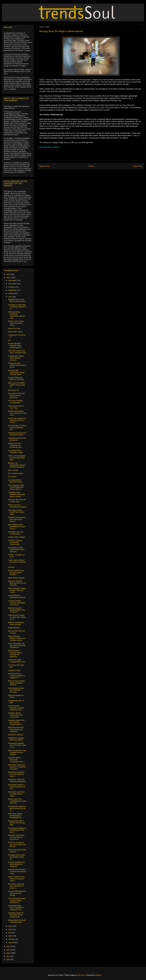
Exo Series (12, 477)
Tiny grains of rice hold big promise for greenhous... (16, 395)
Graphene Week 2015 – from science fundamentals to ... (17, 722)
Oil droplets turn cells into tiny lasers (16, 533)
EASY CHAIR (13, 470)
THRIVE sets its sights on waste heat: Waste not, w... (17, 617)
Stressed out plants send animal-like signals (17, 434)
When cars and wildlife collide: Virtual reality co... (16, 385)
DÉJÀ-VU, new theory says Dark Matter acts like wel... (17, 845)
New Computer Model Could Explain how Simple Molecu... (16, 487)
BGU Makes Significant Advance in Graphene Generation (17, 767)
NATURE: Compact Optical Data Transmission (15, 542)
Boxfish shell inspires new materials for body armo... (17, 413)
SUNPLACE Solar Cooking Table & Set (16, 661)
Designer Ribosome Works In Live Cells (16, 379)
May (10, 929)
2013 (8, 950)
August (11, 293)
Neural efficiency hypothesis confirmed (17, 597)
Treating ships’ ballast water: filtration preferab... (16, 358)
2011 (8, 956)
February (12, 939)
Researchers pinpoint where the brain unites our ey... (17, 745)
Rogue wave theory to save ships (16, 407)
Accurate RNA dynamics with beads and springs (17, 893)
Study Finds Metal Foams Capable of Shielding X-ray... (16, 908)
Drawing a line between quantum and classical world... (17, 871)
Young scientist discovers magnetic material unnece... (16, 708)
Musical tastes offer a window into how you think (16, 823)
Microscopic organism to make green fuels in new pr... (17, 420)
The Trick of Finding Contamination (15, 402)
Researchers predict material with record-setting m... (16, 550)
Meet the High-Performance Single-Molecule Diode (16, 372)
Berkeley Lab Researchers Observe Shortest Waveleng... (17, 465)
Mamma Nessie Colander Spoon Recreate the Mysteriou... (15, 654)
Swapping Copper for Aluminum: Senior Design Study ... (16, 915)
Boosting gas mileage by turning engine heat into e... (17, 830)
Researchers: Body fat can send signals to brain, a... (16, 774)
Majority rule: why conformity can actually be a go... (15, 445)
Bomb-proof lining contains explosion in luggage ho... (17, 676)
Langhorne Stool (14, 670)
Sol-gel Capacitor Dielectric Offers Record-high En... (15, 345)
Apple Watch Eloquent (16, 578)
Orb (9, 340)
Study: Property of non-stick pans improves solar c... (16, 879)
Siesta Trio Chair (14, 328)
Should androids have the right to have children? (16, 573)
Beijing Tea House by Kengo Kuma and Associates (16, 729)
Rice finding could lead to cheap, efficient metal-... (16, 794)
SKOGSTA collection (16, 735)
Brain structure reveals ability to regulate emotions (16, 683)
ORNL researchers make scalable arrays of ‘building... (17, 753)
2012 (8, 953)
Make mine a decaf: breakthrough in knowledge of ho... (16, 816)
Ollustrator (82, 975)
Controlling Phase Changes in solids (15, 452)
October (12, 287)
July (10, 297)
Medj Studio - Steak (15, 332)
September (13, 290)
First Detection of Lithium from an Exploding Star (17, 428)
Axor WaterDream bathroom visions (15, 481)
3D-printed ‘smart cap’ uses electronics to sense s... (16, 886)
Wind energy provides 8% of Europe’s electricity (16, 690)
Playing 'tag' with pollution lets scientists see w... (17, 365)
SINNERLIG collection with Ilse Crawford (16, 739)
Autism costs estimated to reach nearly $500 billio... (16, 458)
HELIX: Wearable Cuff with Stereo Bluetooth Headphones (17, 645)
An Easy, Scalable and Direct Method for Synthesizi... (16, 864)
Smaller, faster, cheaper (17, 537)
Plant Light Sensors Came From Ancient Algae (16, 512)
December (12, 280)
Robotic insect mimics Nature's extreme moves (16, 323)
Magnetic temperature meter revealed (16, 623)
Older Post (138, 166)
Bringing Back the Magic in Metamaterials (17, 921)
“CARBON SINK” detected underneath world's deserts (16, 495)
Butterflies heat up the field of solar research (17, 301)
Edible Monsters (14, 628)
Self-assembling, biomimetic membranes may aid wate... (16, 315)
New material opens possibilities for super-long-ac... (17, 527)
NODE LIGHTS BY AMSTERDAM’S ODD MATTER (17, 801)
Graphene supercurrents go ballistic (17, 439)
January (12, 942)
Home (91, 166)
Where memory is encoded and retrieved (17, 506)
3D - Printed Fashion (16, 473)
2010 (8, 959)
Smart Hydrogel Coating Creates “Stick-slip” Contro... (17, 590)
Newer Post (45, 166)
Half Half (11, 567)
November (12, 284)
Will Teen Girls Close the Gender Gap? (17, 501)
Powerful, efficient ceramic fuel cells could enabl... (15, 715)
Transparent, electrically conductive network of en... (17, 307)
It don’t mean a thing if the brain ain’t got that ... (17, 562)
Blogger (98, 975)
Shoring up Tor (13, 390)
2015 (8, 278)
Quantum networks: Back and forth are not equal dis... (17, 583)
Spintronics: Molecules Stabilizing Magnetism (17, 780)
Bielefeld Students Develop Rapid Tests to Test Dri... (16, 610)
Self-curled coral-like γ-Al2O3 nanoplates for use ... (17, 787)
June (10, 926)
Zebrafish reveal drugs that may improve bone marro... (16, 837)
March (11, 936)
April (10, 933)
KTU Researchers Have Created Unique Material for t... (17, 900)
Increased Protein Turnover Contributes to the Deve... (17, 603)
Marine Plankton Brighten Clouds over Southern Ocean (17, 638)
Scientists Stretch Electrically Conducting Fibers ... (16, 760)
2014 (8, 946)
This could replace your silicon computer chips (17, 352)
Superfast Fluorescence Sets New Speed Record (17, 519)
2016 (8, 274)
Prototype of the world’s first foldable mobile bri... (17, 857)
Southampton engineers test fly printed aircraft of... (17, 808)
